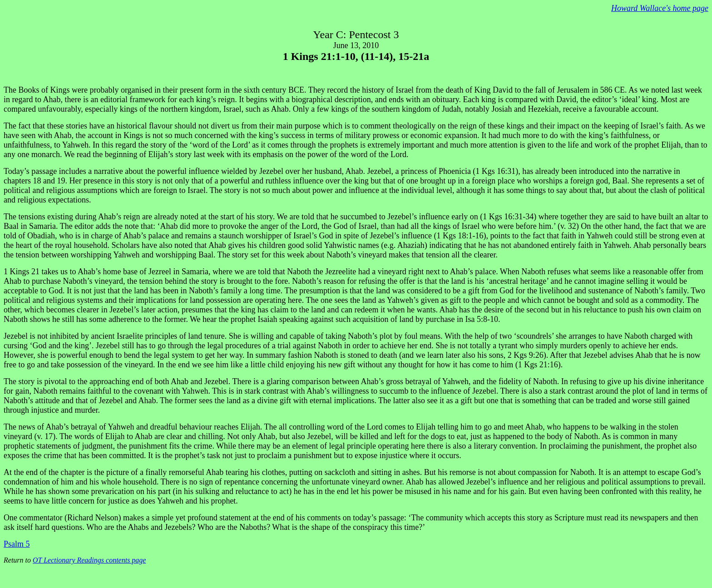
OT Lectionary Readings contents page (89, 560)
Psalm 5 (17, 544)
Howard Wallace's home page (660, 8)
